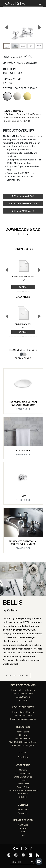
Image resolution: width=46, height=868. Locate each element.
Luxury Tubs (23, 701)
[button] (39, 861)
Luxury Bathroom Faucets (23, 690)
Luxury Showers (23, 697)
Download (23, 287)
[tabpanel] (23, 459)
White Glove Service (23, 777)
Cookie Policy (23, 787)
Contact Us (23, 813)
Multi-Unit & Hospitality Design (23, 742)
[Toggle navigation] (41, 3)
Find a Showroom (23, 196)
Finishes (23, 735)
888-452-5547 (23, 810)
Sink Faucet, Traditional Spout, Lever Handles (23, 543)
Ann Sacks (23, 825)
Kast (23, 835)
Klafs (23, 832)
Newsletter (23, 757)
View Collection (17, 675)
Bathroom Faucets (15, 114)
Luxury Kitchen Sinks (23, 716)
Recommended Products (23, 350)
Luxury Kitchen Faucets (23, 712)
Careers (23, 770)
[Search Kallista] (19, 862)
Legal (23, 780)
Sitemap (23, 797)
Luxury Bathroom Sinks (23, 694)
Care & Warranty (23, 211)
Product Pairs (23, 358)
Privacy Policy (23, 784)
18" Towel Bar (23, 451)
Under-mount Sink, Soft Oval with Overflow (23, 404)
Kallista (7, 111)
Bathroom (18, 111)
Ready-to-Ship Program (23, 746)
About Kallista (23, 732)
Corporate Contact (23, 774)
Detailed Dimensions (23, 204)
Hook (23, 496)
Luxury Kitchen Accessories (23, 719)
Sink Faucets (34, 114)
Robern (23, 829)
